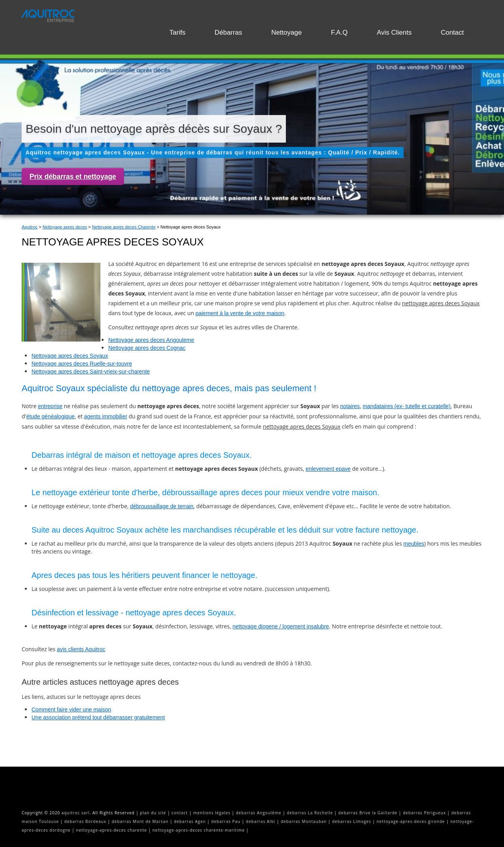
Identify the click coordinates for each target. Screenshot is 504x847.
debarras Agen (190, 821)
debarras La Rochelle (310, 813)
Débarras (228, 33)
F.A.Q (339, 33)
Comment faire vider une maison (71, 710)
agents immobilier (106, 416)
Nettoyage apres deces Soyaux (70, 356)
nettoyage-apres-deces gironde (411, 821)
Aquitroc (30, 227)
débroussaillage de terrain (162, 506)
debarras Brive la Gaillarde (368, 813)
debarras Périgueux (424, 813)
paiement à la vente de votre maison (240, 313)
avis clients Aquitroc (81, 649)
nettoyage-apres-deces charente (111, 830)
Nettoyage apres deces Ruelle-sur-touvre (82, 364)
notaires (350, 406)
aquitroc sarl (75, 813)
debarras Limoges (351, 821)
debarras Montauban (304, 821)
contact (180, 813)
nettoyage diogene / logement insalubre (281, 626)
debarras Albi (260, 821)
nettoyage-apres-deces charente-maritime (199, 830)
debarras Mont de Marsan (140, 821)
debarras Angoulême (259, 813)
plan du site (153, 813)
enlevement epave (328, 469)
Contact (452, 33)
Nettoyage (287, 33)
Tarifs (177, 33)
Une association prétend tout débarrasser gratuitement (98, 717)
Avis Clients (394, 33)
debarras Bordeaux (85, 821)
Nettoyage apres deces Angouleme (151, 340)
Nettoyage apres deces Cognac (147, 348)
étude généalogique (51, 416)
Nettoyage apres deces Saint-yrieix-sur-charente (91, 371)
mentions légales (212, 813)
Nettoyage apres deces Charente (124, 227)
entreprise (50, 406)
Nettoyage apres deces (65, 227)
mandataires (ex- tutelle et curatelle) (407, 406)
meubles (414, 544)
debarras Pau (226, 821)
